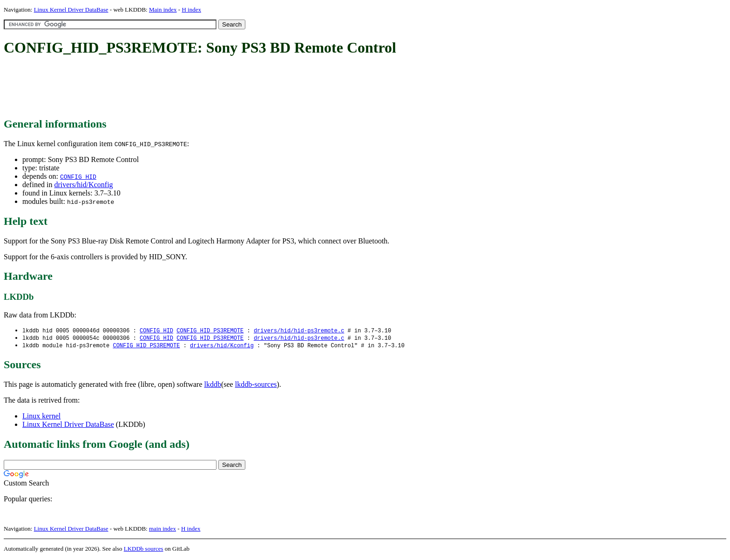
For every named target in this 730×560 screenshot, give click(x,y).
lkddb (213, 386)
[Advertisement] (173, 88)
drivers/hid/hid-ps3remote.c (299, 331)
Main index (163, 10)
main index (162, 530)
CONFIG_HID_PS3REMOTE (210, 331)
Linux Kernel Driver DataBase (71, 10)
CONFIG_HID (78, 176)
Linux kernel (41, 417)
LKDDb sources (144, 550)
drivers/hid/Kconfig (83, 185)
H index (191, 10)
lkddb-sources (256, 386)
